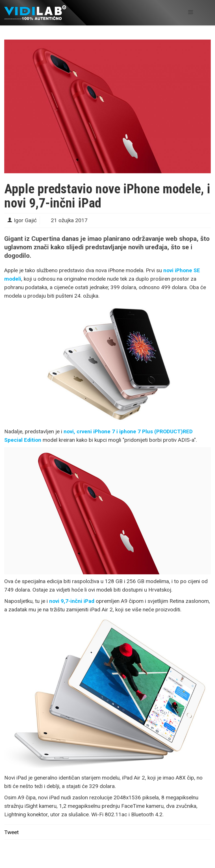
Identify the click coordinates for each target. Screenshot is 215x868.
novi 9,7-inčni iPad (72, 601)
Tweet (11, 832)
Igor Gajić (25, 220)
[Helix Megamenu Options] (191, 12)
